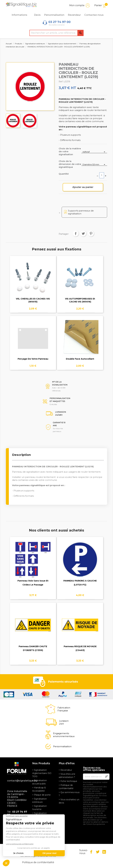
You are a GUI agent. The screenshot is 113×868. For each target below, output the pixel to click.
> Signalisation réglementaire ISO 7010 (42, 773)
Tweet (83, 233)
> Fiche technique (68, 781)
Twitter (98, 852)
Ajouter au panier (83, 187)
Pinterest (91, 233)
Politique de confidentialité (38, 862)
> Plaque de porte (41, 795)
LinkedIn (104, 852)
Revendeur (74, 15)
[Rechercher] (56, 33)
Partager (76, 233)
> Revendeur (65, 770)
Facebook (91, 852)
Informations (21, 15)
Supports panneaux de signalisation (81, 212)
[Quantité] (102, 175)
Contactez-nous (94, 15)
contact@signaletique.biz (17, 781)
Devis (37, 15)
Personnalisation (54, 15)
